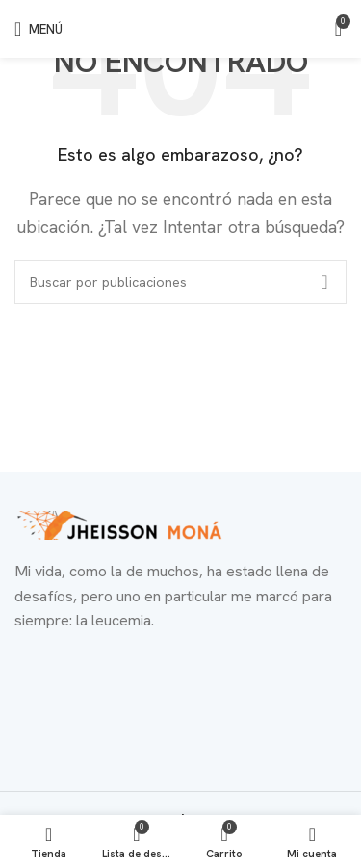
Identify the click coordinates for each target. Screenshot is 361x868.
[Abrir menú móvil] (39, 29)
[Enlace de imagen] (120, 524)
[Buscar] (180, 282)
